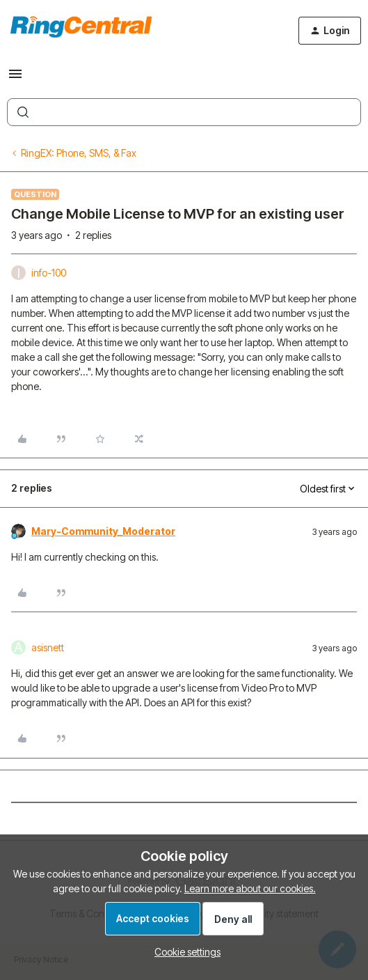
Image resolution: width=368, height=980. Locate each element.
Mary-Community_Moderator (103, 531)
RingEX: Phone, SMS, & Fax (79, 153)
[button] (15, 78)
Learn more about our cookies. (250, 888)
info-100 (49, 273)
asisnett (48, 647)
